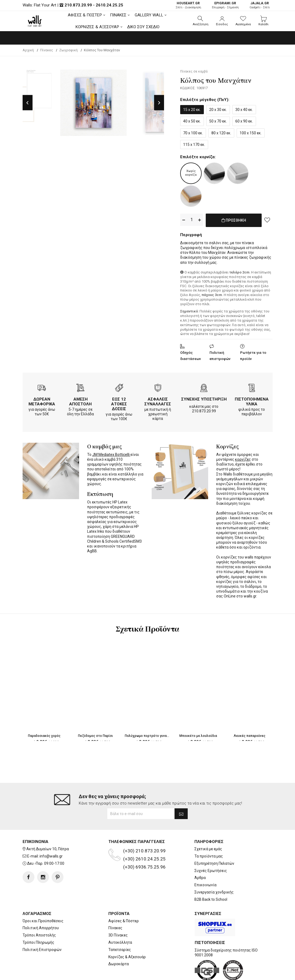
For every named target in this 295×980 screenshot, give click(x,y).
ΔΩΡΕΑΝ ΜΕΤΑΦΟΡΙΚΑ (42, 401)
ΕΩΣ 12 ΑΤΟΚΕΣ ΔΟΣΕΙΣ (119, 403)
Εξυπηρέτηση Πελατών (214, 842)
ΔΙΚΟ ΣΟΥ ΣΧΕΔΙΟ (143, 27)
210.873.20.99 (78, 5)
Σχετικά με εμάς (208, 827)
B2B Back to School (211, 878)
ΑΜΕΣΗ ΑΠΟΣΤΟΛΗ (80, 401)
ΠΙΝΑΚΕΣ (118, 15)
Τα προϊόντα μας (209, 835)
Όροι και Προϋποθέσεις (43, 899)
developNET (192, 973)
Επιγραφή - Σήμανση (225, 5)
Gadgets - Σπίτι (260, 5)
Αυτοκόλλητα (120, 921)
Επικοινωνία (205, 863)
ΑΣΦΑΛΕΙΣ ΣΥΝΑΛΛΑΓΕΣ (158, 401)
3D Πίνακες (118, 914)
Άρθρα (200, 856)
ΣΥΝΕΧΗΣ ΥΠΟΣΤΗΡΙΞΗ (204, 398)
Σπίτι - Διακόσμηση (188, 5)
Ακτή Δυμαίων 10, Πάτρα (48, 827)
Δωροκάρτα (119, 942)
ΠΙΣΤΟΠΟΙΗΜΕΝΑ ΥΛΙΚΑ (252, 401)
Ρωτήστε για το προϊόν (253, 355)
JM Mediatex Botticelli (111, 453)
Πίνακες (115, 906)
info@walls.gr (51, 835)
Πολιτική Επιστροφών (42, 928)
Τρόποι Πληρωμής (38, 921)
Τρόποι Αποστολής (39, 914)
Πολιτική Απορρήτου (41, 906)
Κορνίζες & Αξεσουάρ (127, 935)
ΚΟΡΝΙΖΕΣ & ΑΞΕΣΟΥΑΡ (97, 27)
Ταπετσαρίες (120, 928)
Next (159, 103)
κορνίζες (243, 458)
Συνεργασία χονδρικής (214, 871)
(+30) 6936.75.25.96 (144, 845)
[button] (201, 21)
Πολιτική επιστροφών (220, 355)
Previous (28, 103)
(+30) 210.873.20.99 (144, 829)
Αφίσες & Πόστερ (124, 899)
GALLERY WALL (149, 15)
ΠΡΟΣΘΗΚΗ (234, 223)
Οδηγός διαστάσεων (191, 355)
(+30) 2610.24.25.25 (144, 837)
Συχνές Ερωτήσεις (211, 849)
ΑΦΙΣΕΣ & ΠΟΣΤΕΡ (85, 15)
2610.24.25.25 (109, 5)
